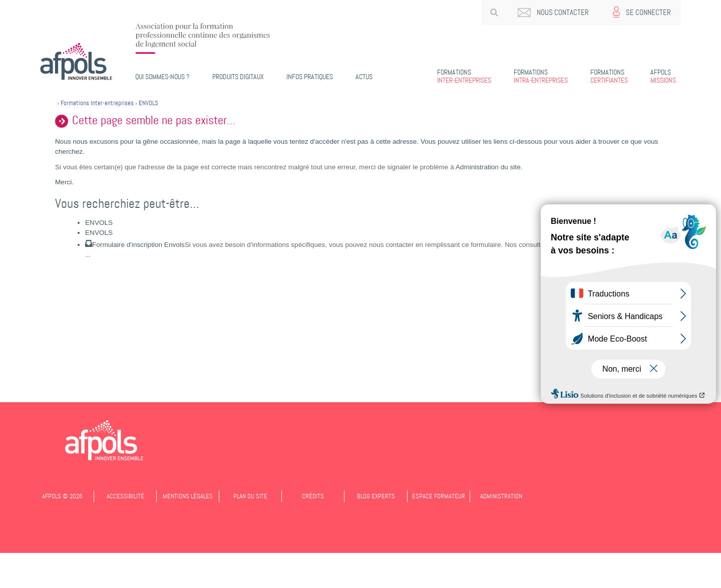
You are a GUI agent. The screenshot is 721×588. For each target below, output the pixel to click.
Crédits (313, 496)
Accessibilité (125, 496)
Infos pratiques (310, 77)
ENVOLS (99, 223)
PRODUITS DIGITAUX (238, 77)
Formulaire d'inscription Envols (138, 245)
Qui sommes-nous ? (162, 77)
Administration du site (488, 167)
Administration (501, 496)
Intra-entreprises (541, 76)
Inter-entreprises (464, 76)
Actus (364, 77)
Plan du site (250, 496)
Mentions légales (188, 496)
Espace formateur (439, 496)
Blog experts (376, 496)
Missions (663, 76)
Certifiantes (609, 76)
